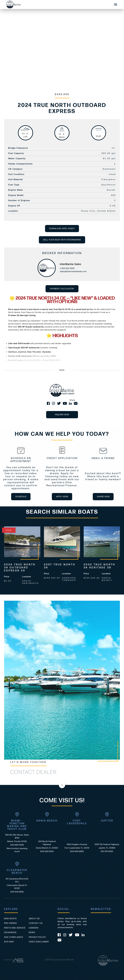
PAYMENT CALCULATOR (62, 289)
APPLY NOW (62, 497)
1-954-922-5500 (67, 268)
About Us (34, 919)
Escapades (10, 932)
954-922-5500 (47, 851)
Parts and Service (15, 928)
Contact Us (36, 923)
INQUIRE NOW (62, 415)
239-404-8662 (17, 892)
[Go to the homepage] (57, 5)
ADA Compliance (14, 937)
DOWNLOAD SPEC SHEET (62, 229)
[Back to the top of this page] (62, 785)
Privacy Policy (37, 937)
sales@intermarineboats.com (73, 271)
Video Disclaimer (39, 942)
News (32, 932)
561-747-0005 (107, 851)
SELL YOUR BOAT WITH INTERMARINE (62, 240)
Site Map (9, 942)
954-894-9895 (77, 851)
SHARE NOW (103, 497)
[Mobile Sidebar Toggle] (116, 5)
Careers (34, 928)
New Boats (10, 919)
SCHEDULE (21, 497)
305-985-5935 (17, 845)
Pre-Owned (11, 923)
